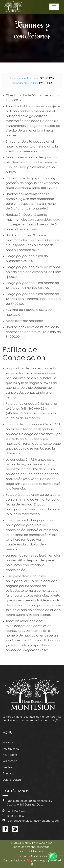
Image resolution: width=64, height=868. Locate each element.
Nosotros (8, 742)
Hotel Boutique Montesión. (37, 843)
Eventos (7, 767)
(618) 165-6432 (14, 811)
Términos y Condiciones (32, 856)
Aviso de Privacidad (32, 851)
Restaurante (10, 761)
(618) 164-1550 (13, 816)
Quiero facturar (12, 780)
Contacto (8, 774)
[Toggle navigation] (54, 7)
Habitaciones (11, 749)
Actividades (10, 755)
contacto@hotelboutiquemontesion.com (31, 821)
